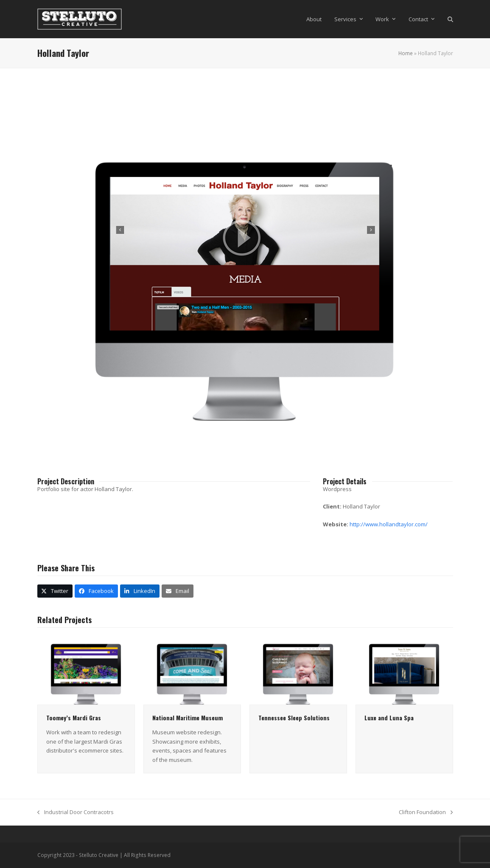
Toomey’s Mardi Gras (74, 718)
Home (406, 53)
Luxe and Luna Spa (389, 718)
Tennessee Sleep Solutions (294, 718)
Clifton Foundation (426, 812)
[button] (450, 19)
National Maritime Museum (188, 718)
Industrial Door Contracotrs (76, 812)
